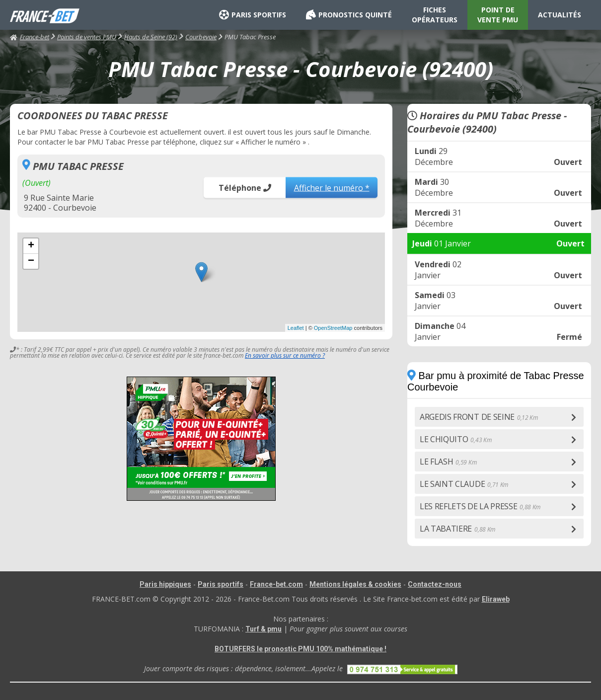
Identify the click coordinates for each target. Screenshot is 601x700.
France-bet (30, 37)
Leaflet (296, 328)
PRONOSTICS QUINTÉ (349, 15)
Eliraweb (496, 599)
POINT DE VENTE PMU (498, 15)
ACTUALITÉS (560, 15)
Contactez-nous (435, 584)
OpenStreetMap (333, 328)
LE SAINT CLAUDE (464, 484)
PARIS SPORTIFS (253, 15)
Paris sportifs (221, 584)
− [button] (31, 261)
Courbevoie (201, 37)
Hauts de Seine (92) (151, 37)
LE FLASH (448, 462)
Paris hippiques (165, 584)
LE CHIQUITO (455, 439)
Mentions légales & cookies (355, 584)
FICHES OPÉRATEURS (435, 15)
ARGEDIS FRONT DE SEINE (479, 417)
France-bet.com (276, 584)
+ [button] (31, 246)
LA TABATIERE (457, 529)
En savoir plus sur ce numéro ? (285, 355)
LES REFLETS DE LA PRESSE (480, 506)
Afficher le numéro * (332, 187)
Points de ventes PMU (87, 37)
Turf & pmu (263, 629)
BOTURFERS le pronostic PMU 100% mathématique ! (300, 649)
